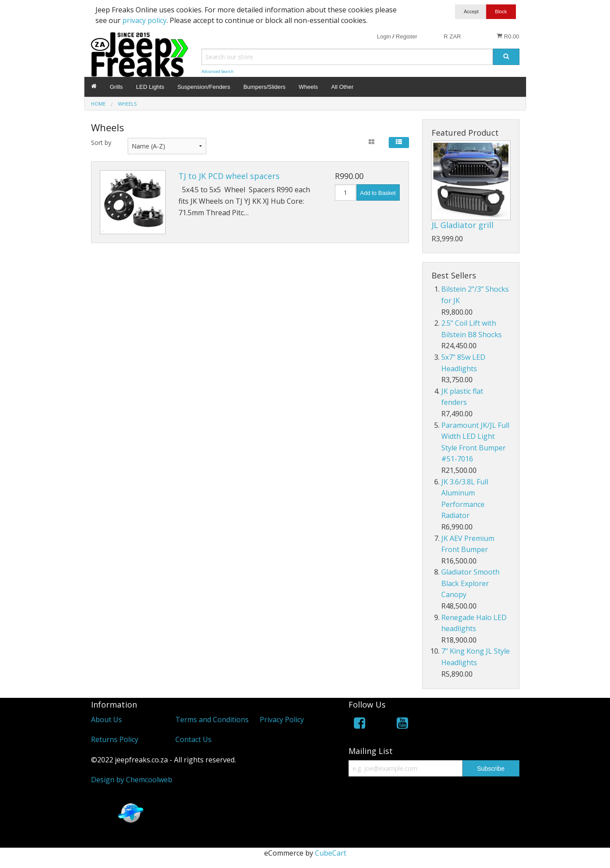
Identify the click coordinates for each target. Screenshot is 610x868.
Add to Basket (378, 193)
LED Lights (150, 87)
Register (406, 36)
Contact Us (193, 739)
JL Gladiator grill (462, 225)
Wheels (308, 87)
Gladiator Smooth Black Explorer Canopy (470, 583)
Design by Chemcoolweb (132, 780)
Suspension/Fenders (204, 87)
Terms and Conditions (212, 720)
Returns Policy (115, 739)
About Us (106, 720)
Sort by (101, 143)
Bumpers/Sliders (264, 87)
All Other (343, 87)
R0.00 (508, 36)
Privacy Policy (282, 720)
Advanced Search (218, 71)
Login (384, 36)
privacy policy (144, 20)
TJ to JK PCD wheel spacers (229, 176)
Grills (117, 87)
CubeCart (331, 853)
